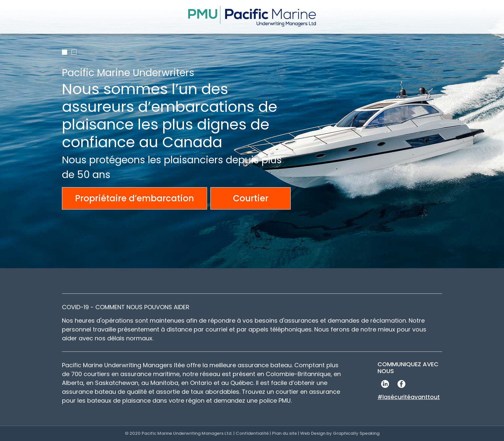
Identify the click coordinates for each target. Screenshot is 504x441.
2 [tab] (74, 52)
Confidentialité (252, 433)
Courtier (251, 198)
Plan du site (284, 433)
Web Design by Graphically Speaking (340, 433)
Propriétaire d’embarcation (135, 198)
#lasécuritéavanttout (409, 397)
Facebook (401, 384)
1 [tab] (65, 52)
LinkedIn (385, 384)
